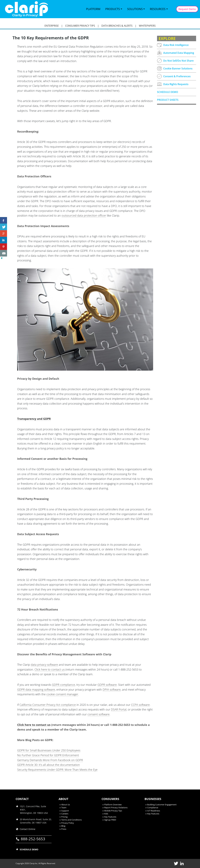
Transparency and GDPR (34, 419)
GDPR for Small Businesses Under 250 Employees (49, 750)
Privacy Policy (68, 823)
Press (64, 829)
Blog (63, 826)
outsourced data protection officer (84, 215)
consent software (99, 714)
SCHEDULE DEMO (168, 92)
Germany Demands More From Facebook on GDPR (50, 760)
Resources (158, 9)
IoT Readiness (154, 811)
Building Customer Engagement (162, 805)
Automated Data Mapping (176, 53)
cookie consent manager (62, 694)
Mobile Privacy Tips (113, 811)
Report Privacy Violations (116, 808)
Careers (65, 814)
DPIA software (112, 690)
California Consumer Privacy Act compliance (48, 705)
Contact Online (27, 829)
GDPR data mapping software (36, 690)
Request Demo (187, 9)
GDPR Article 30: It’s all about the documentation (49, 765)
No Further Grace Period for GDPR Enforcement (48, 755)
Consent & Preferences (174, 76)
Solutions (135, 9)
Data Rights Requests (173, 84)
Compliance (153, 808)
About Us (66, 805)
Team (64, 808)
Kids (106, 814)
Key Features (110, 817)
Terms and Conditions (71, 820)
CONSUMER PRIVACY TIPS (80, 26)
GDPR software (107, 685)
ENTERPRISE (52, 26)
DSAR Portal (119, 709)
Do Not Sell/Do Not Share (175, 61)
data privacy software (44, 665)
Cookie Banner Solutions (175, 68)
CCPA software (140, 705)
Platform (93, 9)
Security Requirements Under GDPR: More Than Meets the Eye (57, 770)
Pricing (64, 817)
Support (65, 811)
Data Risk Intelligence (173, 45)
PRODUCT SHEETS (168, 100)
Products (113, 9)
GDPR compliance (63, 685)
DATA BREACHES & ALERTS (117, 26)
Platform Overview (113, 805)
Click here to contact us (50, 669)
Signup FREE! (110, 820)
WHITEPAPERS (147, 26)
